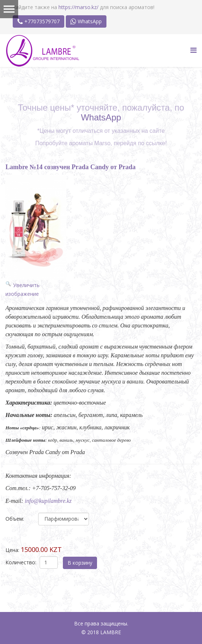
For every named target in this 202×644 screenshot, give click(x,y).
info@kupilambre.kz (48, 501)
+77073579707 (39, 21)
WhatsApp (86, 21)
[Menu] (193, 50)
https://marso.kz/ (78, 7)
